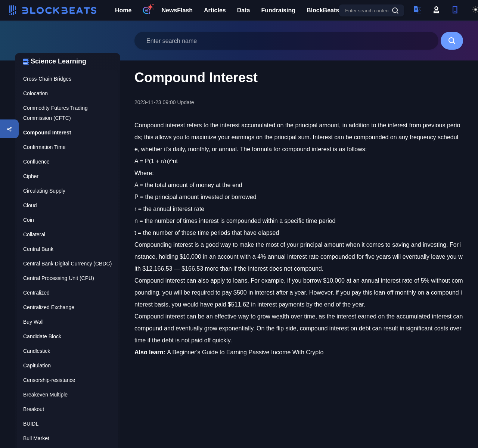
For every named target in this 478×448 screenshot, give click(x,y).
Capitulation (37, 365)
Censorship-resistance (49, 380)
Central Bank (38, 249)
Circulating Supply (44, 191)
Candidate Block (42, 336)
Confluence (36, 162)
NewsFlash (177, 10)
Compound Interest (47, 133)
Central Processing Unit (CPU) (59, 278)
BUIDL (31, 424)
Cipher (31, 176)
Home (123, 10)
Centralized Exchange (49, 307)
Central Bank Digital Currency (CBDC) (67, 264)
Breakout (34, 409)
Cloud (30, 205)
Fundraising (278, 10)
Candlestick (37, 351)
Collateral (34, 234)
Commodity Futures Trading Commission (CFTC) (55, 113)
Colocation (35, 93)
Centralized (36, 293)
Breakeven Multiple (45, 395)
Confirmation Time (44, 147)
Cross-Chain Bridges (47, 79)
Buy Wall (33, 322)
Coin (29, 220)
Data (244, 10)
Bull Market (36, 438)
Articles (215, 10)
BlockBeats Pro (329, 10)
